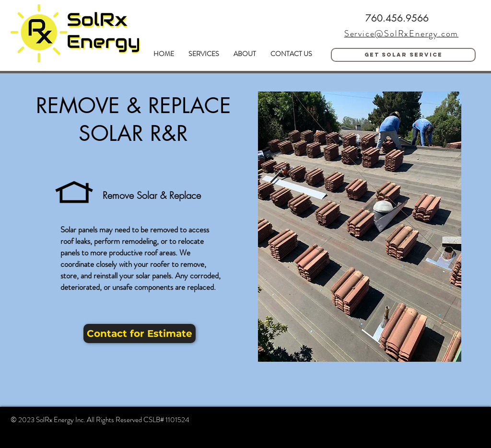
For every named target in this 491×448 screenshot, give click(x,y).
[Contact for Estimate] (140, 333)
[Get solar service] (403, 55)
